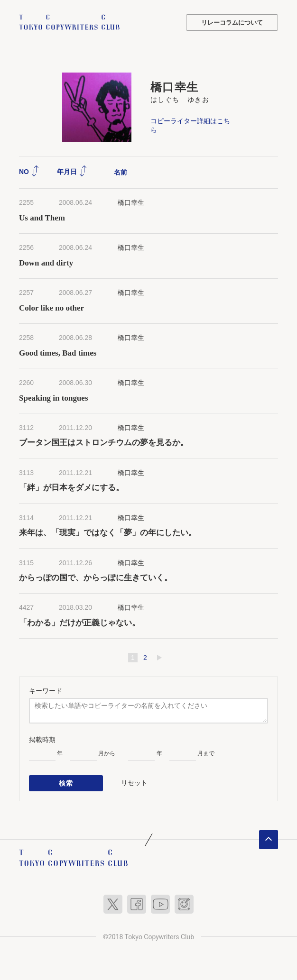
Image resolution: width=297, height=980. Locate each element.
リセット (134, 783)
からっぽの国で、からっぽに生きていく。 (96, 578)
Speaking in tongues (54, 398)
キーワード (46, 691)
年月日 (72, 172)
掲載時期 (42, 740)
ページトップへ (269, 840)
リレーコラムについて (232, 23)
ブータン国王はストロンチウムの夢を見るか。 (104, 443)
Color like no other (51, 308)
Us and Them (42, 218)
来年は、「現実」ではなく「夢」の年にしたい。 (108, 533)
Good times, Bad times (58, 353)
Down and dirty (46, 263)
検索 (66, 783)
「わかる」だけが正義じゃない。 (82, 623)
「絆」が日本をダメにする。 (71, 488)
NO (29, 172)
